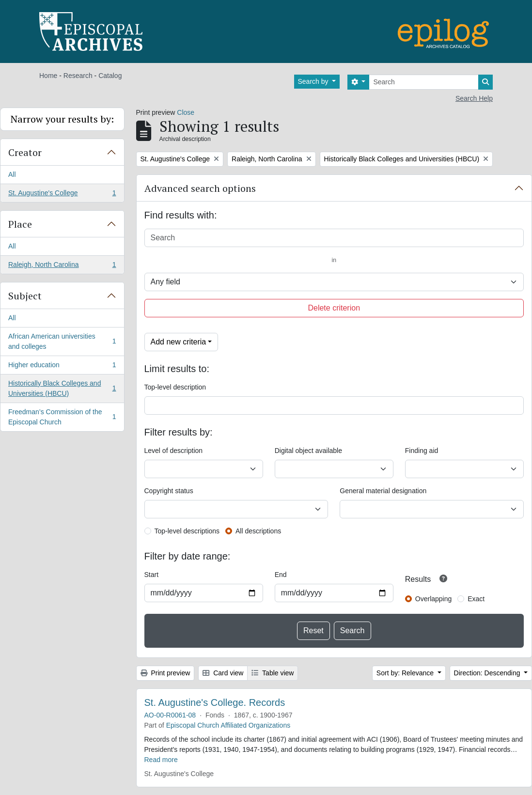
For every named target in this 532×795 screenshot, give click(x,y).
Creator (25, 152)
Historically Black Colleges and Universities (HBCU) (62, 388)
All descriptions (258, 531)
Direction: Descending (488, 673)
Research (78, 76)
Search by (314, 81)
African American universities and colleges (62, 341)
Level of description (174, 451)
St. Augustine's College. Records (215, 702)
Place (20, 224)
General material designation (383, 491)
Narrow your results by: (62, 119)
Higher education (62, 367)
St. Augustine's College (62, 195)
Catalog (110, 76)
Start (152, 575)
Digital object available (308, 451)
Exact (476, 599)
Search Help (474, 98)
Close (186, 112)
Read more (161, 760)
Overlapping (434, 599)
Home (48, 76)
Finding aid (422, 451)
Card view (223, 673)
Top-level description (175, 387)
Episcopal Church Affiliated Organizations (228, 725)
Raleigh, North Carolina (62, 266)
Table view (273, 673)
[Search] (424, 82)
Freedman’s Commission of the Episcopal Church (62, 417)
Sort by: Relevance (406, 673)
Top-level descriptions (187, 531)
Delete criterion (334, 308)
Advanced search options (200, 188)
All (12, 174)
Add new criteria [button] (179, 342)
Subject (25, 296)
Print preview (165, 673)
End (281, 575)
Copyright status (169, 491)
